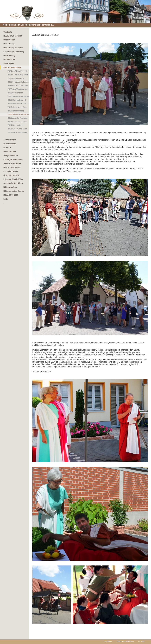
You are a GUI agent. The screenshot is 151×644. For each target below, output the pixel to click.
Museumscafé (10, 144)
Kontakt (141, 641)
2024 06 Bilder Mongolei (18, 71)
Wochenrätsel (10, 152)
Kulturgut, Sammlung (13, 159)
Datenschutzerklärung (125, 641)
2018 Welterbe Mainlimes (18, 114)
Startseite (8, 32)
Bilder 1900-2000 (11, 195)
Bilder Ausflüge (10, 187)
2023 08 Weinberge (16, 78)
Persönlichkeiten (11, 171)
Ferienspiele (9, 63)
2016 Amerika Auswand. (18, 118)
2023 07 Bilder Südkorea (18, 82)
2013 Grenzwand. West (18, 129)
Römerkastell (9, 59)
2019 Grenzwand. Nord (17, 107)
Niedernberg (9, 44)
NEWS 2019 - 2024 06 (13, 36)
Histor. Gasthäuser (12, 167)
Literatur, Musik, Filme (13, 179)
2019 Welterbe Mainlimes (18, 104)
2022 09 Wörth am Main (18, 86)
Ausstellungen (10, 140)
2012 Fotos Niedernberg (18, 132)
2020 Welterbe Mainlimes (18, 96)
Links (6, 199)
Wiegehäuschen (11, 156)
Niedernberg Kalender (13, 48)
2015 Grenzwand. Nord (17, 122)
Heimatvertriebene (12, 175)
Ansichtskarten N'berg (13, 183)
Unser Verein (9, 40)
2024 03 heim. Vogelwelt (18, 75)
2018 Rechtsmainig (16, 111)
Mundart (7, 148)
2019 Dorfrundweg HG (17, 100)
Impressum (108, 641)
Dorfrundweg (9, 56)
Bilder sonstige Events (14, 191)
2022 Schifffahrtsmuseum (18, 89)
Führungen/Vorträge (12, 67)
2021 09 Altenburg (15, 93)
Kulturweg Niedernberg (14, 52)
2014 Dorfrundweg (15, 125)
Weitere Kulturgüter (12, 163)
